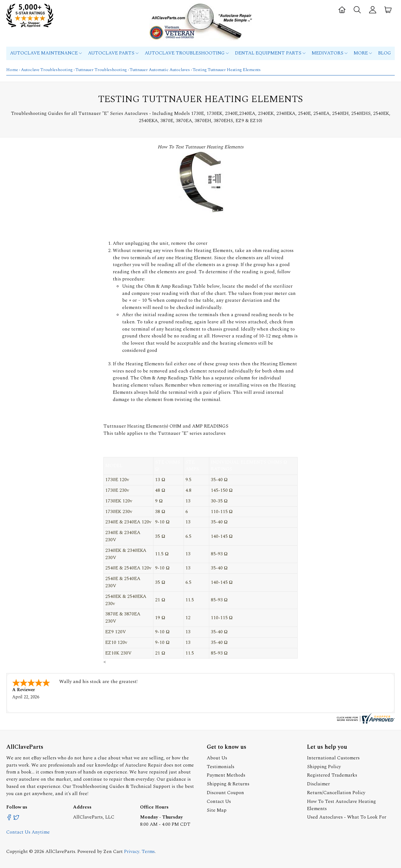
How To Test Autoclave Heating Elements (341, 805)
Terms (148, 852)
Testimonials (221, 767)
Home (12, 70)
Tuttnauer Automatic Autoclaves (160, 70)
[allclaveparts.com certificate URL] (365, 722)
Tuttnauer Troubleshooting (101, 70)
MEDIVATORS (330, 53)
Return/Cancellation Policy (336, 793)
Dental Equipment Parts (270, 53)
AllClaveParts (60, 852)
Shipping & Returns (228, 784)
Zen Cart (113, 852)
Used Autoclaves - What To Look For (347, 817)
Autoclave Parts (113, 53)
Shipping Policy (324, 767)
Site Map (217, 810)
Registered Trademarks (332, 775)
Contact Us (219, 801)
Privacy (132, 852)
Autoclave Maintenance (46, 53)
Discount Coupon (225, 793)
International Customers (333, 758)
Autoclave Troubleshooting (187, 53)
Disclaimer (318, 784)
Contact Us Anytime (28, 832)
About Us (217, 758)
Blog (385, 53)
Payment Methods (226, 775)
